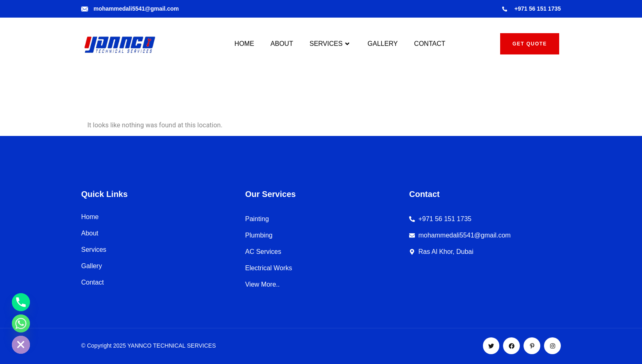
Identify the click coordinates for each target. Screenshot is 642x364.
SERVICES (330, 44)
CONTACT (430, 44)
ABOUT (282, 44)
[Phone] (21, 302)
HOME (244, 44)
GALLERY (383, 44)
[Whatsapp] (21, 323)
